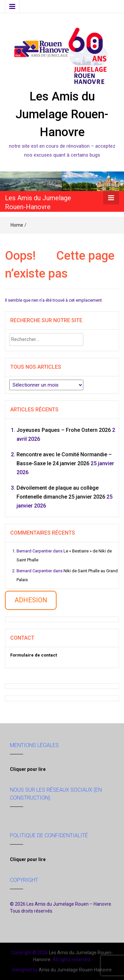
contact (45, 655)
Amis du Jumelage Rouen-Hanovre (75, 970)
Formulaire (22, 655)
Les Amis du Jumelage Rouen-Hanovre (62, 114)
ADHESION (31, 600)
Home (17, 225)
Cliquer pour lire (28, 769)
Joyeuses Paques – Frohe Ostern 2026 (64, 430)
